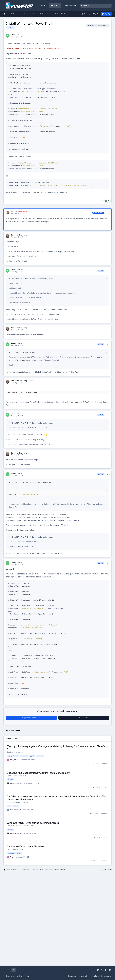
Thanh (9, 849)
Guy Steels (14, 810)
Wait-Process (11, 221)
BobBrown (11, 752)
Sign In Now (84, 718)
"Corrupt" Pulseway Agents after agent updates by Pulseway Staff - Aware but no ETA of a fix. (56, 748)
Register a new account (31, 718)
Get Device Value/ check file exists (25, 846)
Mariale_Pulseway (17, 783)
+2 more (40, 756)
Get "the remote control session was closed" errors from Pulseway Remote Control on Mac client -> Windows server (57, 798)
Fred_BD (13, 760)
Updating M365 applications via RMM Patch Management (39, 773)
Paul (102, 201)
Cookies (19, 976)
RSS (27, 976)
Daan (9, 776)
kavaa (13, 35)
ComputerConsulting (19, 235)
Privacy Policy (9, 976)
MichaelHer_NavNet (14, 826)
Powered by (101, 976)
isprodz (9, 802)
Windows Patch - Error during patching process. (33, 823)
